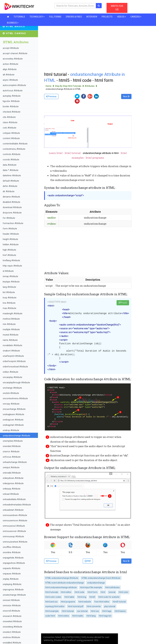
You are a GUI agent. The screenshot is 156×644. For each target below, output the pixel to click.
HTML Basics (14, 26)
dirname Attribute (11, 197)
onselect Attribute (12, 632)
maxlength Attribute (13, 314)
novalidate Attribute (12, 345)
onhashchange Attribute (15, 462)
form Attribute (10, 229)
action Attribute (11, 64)
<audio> (51, 218)
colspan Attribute (11, 133)
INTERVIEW (92, 17)
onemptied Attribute (13, 441)
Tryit (123, 303)
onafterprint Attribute (13, 356)
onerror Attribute (11, 452)
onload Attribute (11, 494)
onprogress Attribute (13, 590)
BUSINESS (13, 23)
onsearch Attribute (12, 616)
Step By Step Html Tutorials (70, 86)
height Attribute (10, 239)
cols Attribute (10, 128)
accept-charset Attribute (15, 53)
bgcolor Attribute (11, 101)
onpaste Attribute (11, 568)
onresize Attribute (12, 605)
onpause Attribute (12, 574)
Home (50, 86)
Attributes (91, 86)
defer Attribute (10, 186)
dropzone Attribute (12, 213)
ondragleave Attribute (13, 414)
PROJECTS (107, 17)
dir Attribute (9, 191)
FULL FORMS (55, 17)
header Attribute (11, 234)
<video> (52, 224)
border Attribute (11, 106)
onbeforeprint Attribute (14, 361)
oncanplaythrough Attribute (16, 383)
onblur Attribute (11, 372)
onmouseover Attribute (14, 531)
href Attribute (9, 255)
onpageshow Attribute (14, 563)
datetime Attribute (12, 175)
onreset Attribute (11, 600)
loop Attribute (10, 298)
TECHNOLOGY (37, 17)
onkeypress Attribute (13, 483)
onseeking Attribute (12, 627)
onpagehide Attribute (13, 558)
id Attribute (8, 271)
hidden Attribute (11, 244)
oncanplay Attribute (12, 377)
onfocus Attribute (12, 457)
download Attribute (12, 207)
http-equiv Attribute (12, 266)
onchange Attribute (12, 388)
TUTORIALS (19, 17)
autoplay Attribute (12, 96)
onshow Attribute (11, 637)
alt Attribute (9, 75)
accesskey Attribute (13, 59)
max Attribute (10, 308)
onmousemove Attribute (15, 521)
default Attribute (11, 181)
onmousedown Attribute (15, 515)
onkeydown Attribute (13, 478)
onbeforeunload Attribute (15, 367)
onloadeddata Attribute (14, 499)
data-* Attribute (11, 170)
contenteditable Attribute (15, 144)
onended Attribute (12, 446)
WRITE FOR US (117, 8)
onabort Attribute (11, 351)
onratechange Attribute (14, 595)
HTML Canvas (14, 33)
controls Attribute (12, 154)
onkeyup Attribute (12, 489)
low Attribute (9, 303)
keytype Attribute (11, 282)
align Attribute (10, 69)
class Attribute (10, 122)
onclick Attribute (11, 393)
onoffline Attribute (12, 547)
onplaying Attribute (12, 584)
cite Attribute (9, 117)
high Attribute (9, 250)
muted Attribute (11, 335)
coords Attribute (11, 160)
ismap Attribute (10, 276)
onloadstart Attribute (13, 510)
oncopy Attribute (11, 404)
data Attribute (10, 165)
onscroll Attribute (11, 611)
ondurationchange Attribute (16, 436)
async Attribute (10, 80)
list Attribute (9, 292)
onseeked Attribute (12, 621)
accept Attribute (11, 48)
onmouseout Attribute (14, 526)
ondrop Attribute (11, 430)
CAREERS (136, 17)
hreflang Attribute (11, 260)
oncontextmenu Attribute (15, 398)
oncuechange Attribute (14, 409)
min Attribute (9, 324)
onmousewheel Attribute (15, 542)
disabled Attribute (11, 202)
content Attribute (11, 138)
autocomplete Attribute (14, 85)
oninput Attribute (11, 467)
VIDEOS (121, 17)
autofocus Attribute (13, 91)
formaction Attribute (13, 223)
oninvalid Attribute (12, 473)
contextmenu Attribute (14, 149)
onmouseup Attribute (13, 536)
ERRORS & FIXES (74, 17)
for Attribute (9, 218)
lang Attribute (9, 287)
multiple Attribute (11, 329)
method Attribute (11, 319)
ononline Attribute (12, 552)
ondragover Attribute (13, 420)
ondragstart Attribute (13, 425)
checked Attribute (12, 112)
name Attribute (10, 340)
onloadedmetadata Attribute (17, 505)
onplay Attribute (11, 579)
